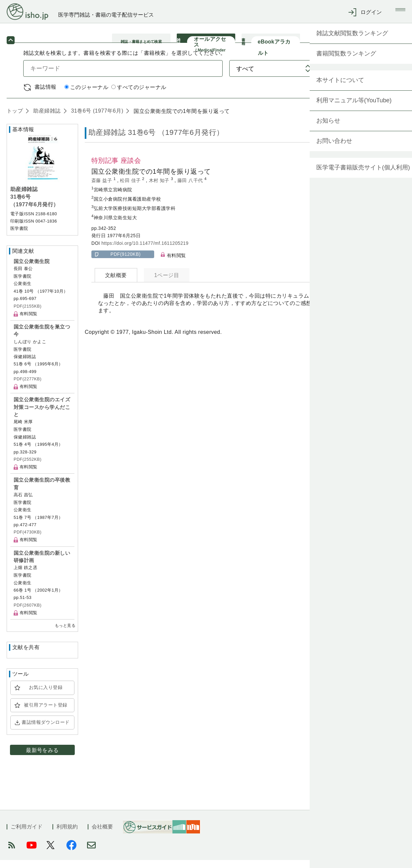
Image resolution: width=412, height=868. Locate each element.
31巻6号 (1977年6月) (96, 118)
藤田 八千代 (191, 188)
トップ (15, 118)
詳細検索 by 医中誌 (365, 95)
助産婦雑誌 (46, 118)
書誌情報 (46, 95)
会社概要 (102, 835)
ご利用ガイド (27, 835)
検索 (361, 76)
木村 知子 (160, 188)
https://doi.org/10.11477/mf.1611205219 (145, 251)
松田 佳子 (131, 188)
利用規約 (67, 835)
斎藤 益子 (103, 188)
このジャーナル (86, 95)
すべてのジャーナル (139, 95)
